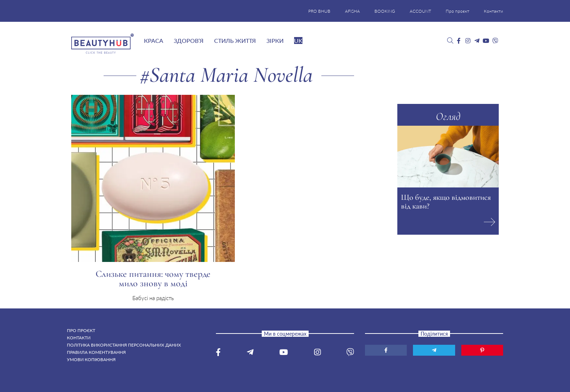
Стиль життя (235, 41)
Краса (154, 41)
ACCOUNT (420, 11)
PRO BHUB (319, 11)
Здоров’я (189, 41)
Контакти (493, 11)
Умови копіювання (91, 359)
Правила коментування (96, 352)
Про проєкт (457, 11)
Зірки (275, 41)
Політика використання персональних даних (124, 345)
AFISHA (352, 11)
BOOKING (385, 11)
